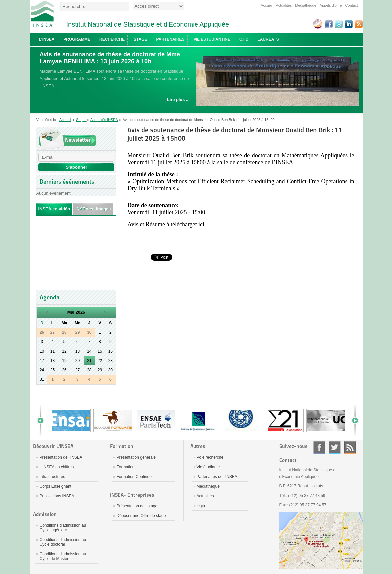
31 (42, 379)
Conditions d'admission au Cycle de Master (63, 556)
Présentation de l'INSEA (61, 457)
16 (110, 351)
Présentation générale (136, 457)
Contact (352, 5)
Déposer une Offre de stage (141, 516)
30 (110, 370)
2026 (80, 312)
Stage (81, 120)
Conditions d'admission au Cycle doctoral (63, 542)
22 (100, 361)
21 (89, 361)
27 (77, 370)
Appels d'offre (331, 5)
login (201, 506)
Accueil (267, 5)
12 (64, 351)
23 (110, 361)
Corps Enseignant (55, 486)
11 (52, 351)
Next (353, 420)
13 (77, 351)
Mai (71, 312)
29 (100, 370)
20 (77, 361)
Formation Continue (134, 477)
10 (42, 351)
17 (42, 361)
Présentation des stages (138, 506)
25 (52, 370)
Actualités (284, 5)
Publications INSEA (57, 496)
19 (64, 361)
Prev (43, 420)
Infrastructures (52, 477)
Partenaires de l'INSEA (217, 477)
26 (64, 370)
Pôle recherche (210, 457)
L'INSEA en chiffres (57, 467)
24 (42, 370)
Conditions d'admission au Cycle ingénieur (63, 528)
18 (52, 361)
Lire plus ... (178, 99)
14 (89, 351)
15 (100, 351)
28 (89, 370)
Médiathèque (306, 5)
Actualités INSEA (104, 120)
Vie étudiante (208, 467)
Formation (126, 467)
